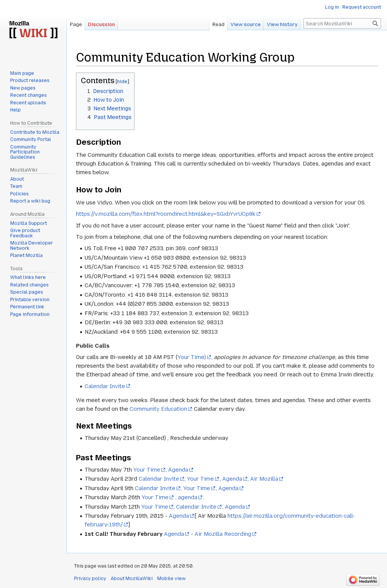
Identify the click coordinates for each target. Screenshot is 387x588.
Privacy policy (90, 579)
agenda (188, 497)
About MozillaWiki (132, 579)
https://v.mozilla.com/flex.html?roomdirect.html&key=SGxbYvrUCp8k (166, 214)
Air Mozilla (264, 479)
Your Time (147, 470)
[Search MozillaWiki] (342, 23)
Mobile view (171, 579)
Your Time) (192, 357)
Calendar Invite (105, 386)
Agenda (178, 470)
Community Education (158, 409)
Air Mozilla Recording (223, 534)
